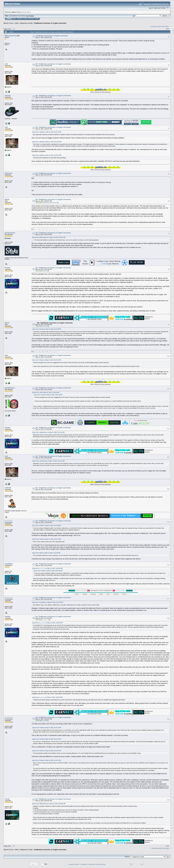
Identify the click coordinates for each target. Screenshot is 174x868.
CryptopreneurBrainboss (49, 203)
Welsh (7, 199)
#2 (169, 65)
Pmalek (7, 268)
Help (15, 19)
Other (17, 23)
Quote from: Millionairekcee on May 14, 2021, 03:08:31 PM (49, 237)
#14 (168, 489)
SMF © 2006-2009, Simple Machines (95, 864)
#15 (168, 522)
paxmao (44, 271)
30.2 (27, 16)
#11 (168, 389)
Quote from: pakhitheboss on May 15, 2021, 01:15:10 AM (48, 432)
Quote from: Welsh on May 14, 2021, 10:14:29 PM (46, 553)
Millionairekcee (10, 36)
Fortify (7, 799)
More (37, 19)
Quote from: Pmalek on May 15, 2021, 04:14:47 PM (47, 728)
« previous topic (156, 26)
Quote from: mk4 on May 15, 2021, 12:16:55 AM (46, 393)
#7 (169, 234)
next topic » (166, 26)
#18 (168, 618)
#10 (168, 356)
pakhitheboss (10, 388)
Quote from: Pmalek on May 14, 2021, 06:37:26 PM (47, 329)
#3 (169, 97)
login (23, 12)
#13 (168, 457)
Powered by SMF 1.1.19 (76, 864)
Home (9, 19)
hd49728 (8, 488)
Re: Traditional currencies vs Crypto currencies (53, 64)
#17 (168, 599)
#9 (169, 325)
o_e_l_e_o (9, 521)
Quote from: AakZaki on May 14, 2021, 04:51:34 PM (47, 132)
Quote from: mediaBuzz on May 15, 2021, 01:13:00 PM (48, 602)
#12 (168, 429)
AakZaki (8, 96)
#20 (168, 800)
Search (20, 19)
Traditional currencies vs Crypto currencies (50, 23)
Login (25, 19)
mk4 (6, 64)
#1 (169, 37)
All (14, 29)
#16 (168, 565)
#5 (169, 174)
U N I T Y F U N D (101, 591)
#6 (169, 201)
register (28, 12)
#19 (168, 719)
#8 (169, 269)
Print (167, 29)
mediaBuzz (9, 564)
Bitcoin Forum (8, 23)
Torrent (31, 16)
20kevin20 (8, 173)
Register (31, 19)
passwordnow (10, 233)
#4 (169, 128)
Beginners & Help (26, 23)
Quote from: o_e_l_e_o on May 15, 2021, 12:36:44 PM (47, 568)
